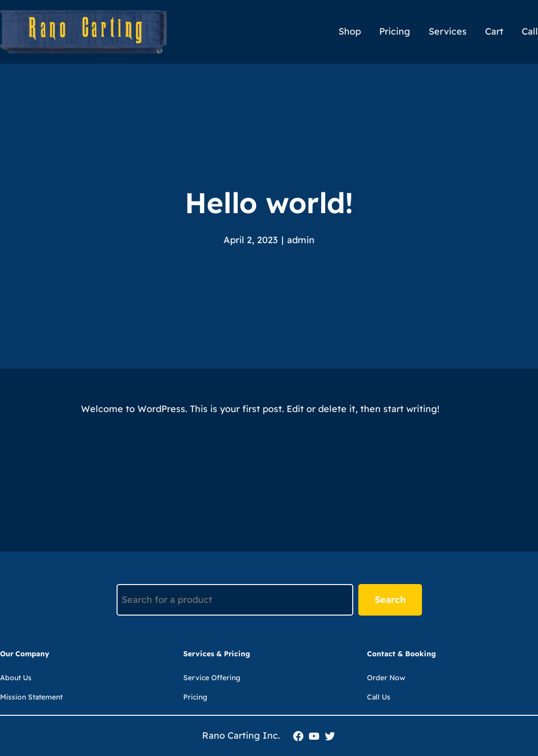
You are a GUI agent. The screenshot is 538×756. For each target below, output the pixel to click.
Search (390, 600)
